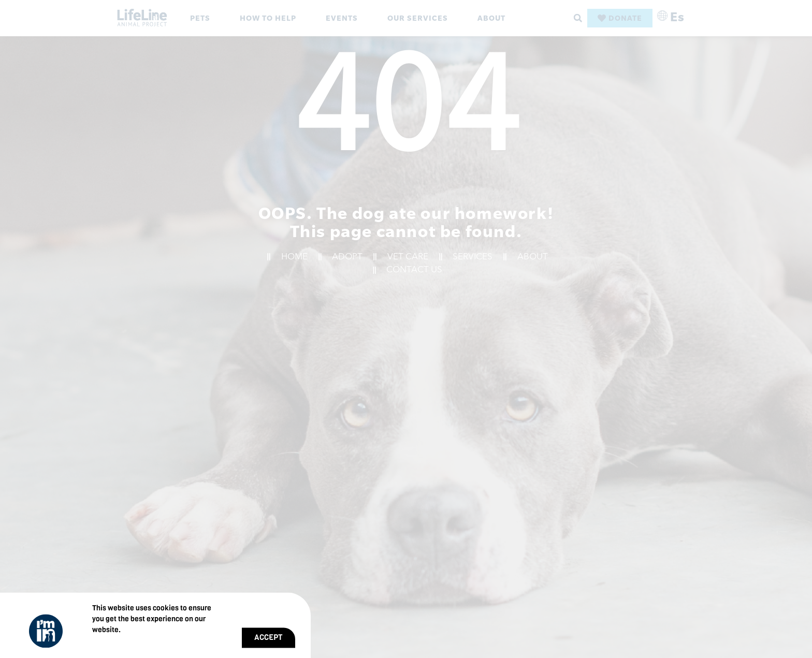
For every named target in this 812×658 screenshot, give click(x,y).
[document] (406, 329)
